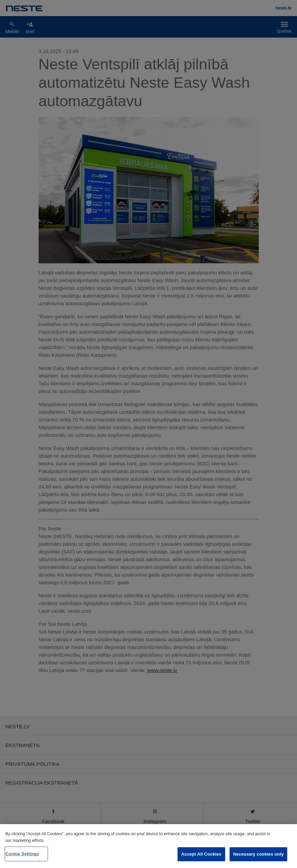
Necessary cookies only (258, 854)
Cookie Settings (22, 854)
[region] (148, 846)
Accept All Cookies (201, 854)
